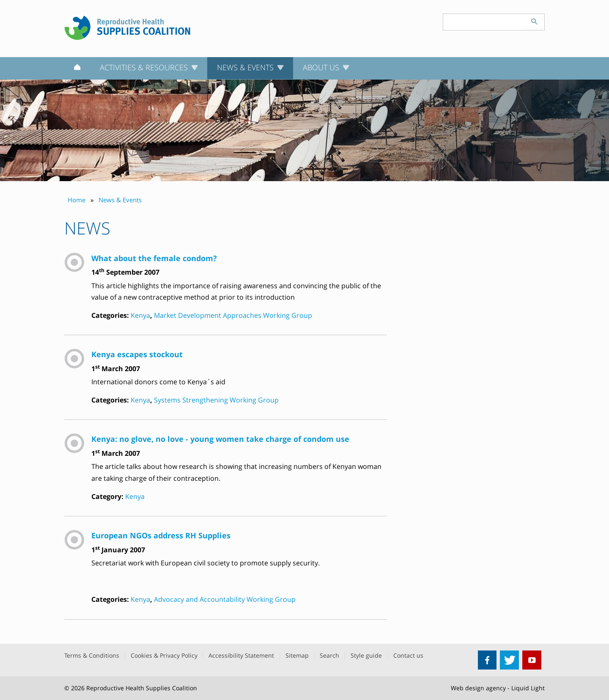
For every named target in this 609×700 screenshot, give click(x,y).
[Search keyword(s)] (484, 22)
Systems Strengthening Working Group (216, 400)
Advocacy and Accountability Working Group (225, 599)
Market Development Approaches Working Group (233, 315)
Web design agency (478, 688)
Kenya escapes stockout (137, 354)
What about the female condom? (154, 258)
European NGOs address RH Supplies (161, 535)
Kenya (140, 315)
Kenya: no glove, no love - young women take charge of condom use (220, 439)
